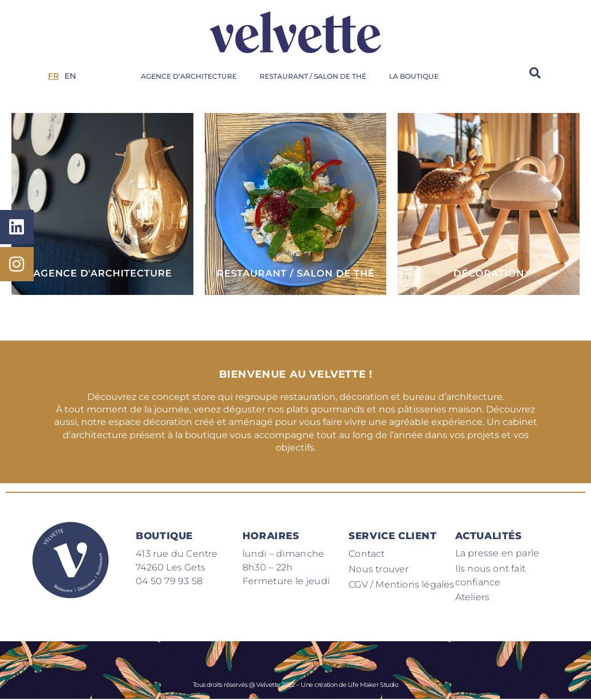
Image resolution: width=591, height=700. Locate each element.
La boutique (414, 76)
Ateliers (473, 598)
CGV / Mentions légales (401, 584)
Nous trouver (379, 569)
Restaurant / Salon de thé (313, 76)
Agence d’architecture (189, 76)
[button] (535, 73)
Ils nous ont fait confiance (490, 575)
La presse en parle (497, 553)
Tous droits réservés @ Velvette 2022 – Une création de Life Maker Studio (296, 685)
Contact (367, 554)
